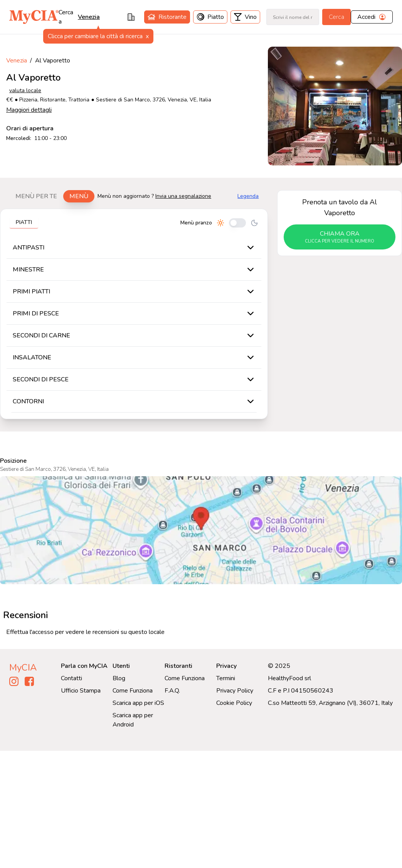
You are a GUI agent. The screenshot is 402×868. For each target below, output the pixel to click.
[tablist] (52, 196)
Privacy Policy (235, 691)
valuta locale (25, 90)
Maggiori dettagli (29, 110)
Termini (226, 678)
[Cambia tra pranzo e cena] (237, 223)
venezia (89, 17)
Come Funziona (133, 691)
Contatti (71, 678)
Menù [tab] (79, 196)
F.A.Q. (172, 691)
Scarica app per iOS (138, 703)
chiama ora (340, 237)
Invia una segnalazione (183, 196)
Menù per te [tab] (36, 196)
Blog (119, 678)
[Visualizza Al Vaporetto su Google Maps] (201, 530)
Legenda (248, 196)
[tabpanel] (134, 314)
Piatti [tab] (24, 222)
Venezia (17, 61)
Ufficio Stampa (81, 691)
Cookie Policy (234, 703)
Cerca (336, 17)
